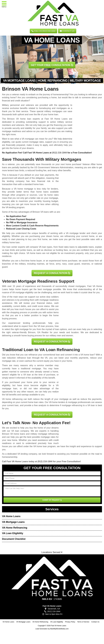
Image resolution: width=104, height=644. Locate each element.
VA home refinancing (12, 399)
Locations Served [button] (52, 552)
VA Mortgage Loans (13, 522)
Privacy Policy (70, 622)
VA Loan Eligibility (13, 533)
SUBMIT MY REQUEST (52, 500)
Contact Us (67, 31)
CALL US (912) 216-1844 (43, 31)
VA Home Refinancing (15, 528)
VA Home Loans (11, 516)
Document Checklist (14, 539)
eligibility (6, 236)
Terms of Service (83, 622)
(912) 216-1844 (59, 153)
